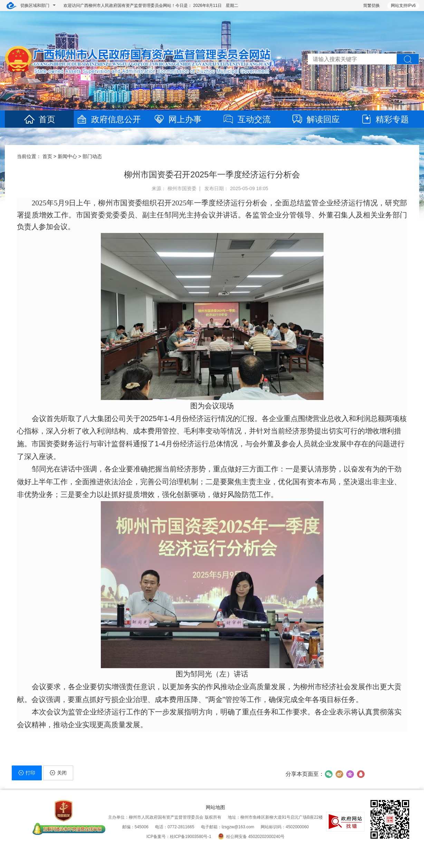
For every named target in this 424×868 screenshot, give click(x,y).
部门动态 (92, 156)
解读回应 (316, 119)
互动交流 (247, 119)
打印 (27, 773)
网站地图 (215, 807)
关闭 (58, 773)
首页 (39, 119)
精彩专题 (385, 119)
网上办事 (177, 119)
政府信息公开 (108, 119)
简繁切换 (372, 6)
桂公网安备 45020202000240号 (251, 837)
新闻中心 (67, 156)
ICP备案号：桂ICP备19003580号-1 (179, 837)
